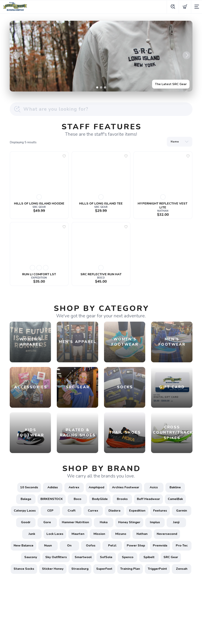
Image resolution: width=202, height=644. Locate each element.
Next (186, 55)
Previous (16, 55)
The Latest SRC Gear (171, 84)
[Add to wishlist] (64, 156)
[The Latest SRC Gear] (101, 56)
